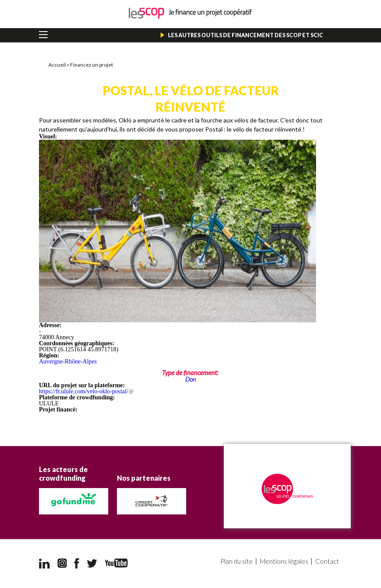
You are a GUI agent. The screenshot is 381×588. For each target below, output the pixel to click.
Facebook (77, 563)
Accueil (57, 65)
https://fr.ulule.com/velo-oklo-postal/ (86, 391)
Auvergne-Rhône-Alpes (68, 361)
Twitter (92, 563)
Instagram (62, 563)
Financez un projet (92, 65)
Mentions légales (284, 561)
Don (191, 379)
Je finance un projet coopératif (191, 13)
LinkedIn (44, 563)
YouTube (116, 563)
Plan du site (237, 561)
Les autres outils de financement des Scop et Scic (245, 35)
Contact (327, 561)
